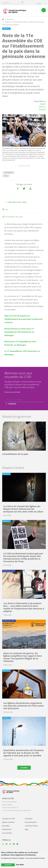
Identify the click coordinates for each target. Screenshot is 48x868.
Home (3, 19)
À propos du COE (9, 819)
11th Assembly (8, 173)
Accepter (8, 865)
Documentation (31, 822)
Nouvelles (10, 19)
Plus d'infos (5, 861)
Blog (27, 829)
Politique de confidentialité (12, 392)
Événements (7, 829)
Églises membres (8, 822)
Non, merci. (20, 865)
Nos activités (7, 833)
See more (24, 768)
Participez (29, 819)
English (43, 104)
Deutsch (42, 107)
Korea (6, 176)
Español (43, 109)
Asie (7, 210)
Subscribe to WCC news (17, 202)
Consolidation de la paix (14, 217)
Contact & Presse (31, 826)
